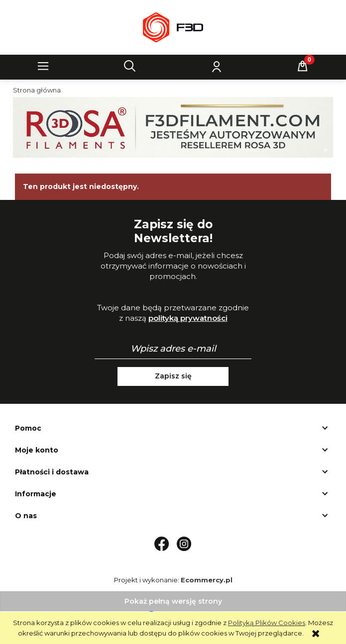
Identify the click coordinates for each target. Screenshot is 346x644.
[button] (43, 66)
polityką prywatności (188, 318)
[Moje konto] (216, 66)
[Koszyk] (303, 66)
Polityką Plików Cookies (267, 623)
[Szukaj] (130, 66)
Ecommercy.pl (207, 580)
